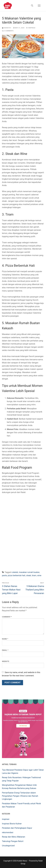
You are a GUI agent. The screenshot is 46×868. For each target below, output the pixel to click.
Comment (7, 617)
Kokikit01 (7, 28)
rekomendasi (8, 832)
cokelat (15, 572)
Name (5, 639)
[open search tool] (32, 6)
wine (39, 575)
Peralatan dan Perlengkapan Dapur (17, 828)
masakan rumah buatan (29, 572)
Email (5, 650)
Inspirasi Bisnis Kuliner (12, 824)
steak (29, 575)
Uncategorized (8, 846)
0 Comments (8, 31)
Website (6, 661)
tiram (34, 575)
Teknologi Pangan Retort (13, 841)
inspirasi (31, 28)
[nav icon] (39, 6)
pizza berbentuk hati (16, 575)
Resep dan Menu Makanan (14, 837)
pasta (4, 575)
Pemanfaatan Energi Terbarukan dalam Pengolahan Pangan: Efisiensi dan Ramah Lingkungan (20, 796)
